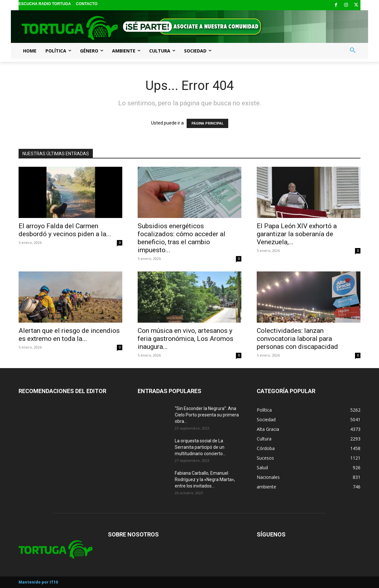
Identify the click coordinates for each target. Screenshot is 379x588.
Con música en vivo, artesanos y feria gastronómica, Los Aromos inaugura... (185, 339)
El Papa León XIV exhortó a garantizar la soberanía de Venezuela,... (297, 234)
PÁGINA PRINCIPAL (207, 123)
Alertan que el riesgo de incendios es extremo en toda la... (69, 335)
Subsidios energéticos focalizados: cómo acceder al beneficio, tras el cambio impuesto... (181, 238)
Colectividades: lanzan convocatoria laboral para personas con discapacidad (297, 339)
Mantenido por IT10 (38, 582)
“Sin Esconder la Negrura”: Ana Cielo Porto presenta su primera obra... (207, 415)
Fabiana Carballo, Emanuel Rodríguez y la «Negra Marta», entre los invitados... (205, 479)
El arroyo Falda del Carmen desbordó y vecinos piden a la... (65, 230)
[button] (353, 51)
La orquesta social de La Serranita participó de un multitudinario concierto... (200, 447)
